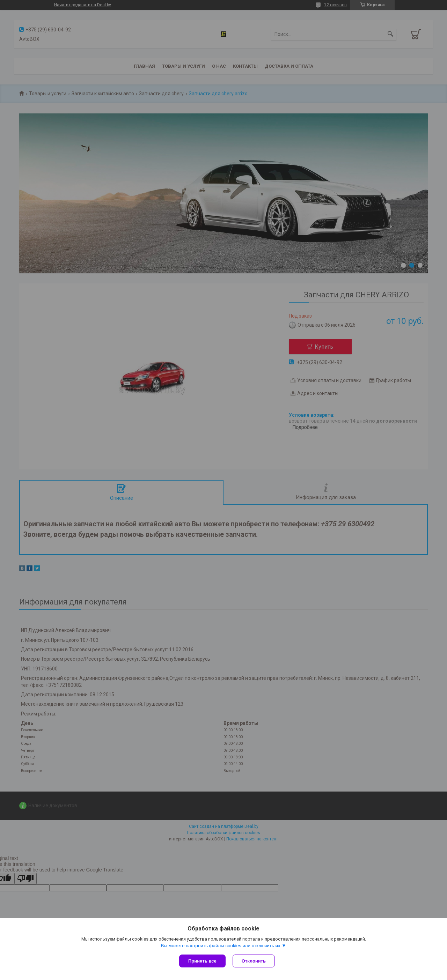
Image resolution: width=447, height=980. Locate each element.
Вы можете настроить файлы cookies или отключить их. (221, 946)
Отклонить (254, 961)
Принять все (202, 961)
